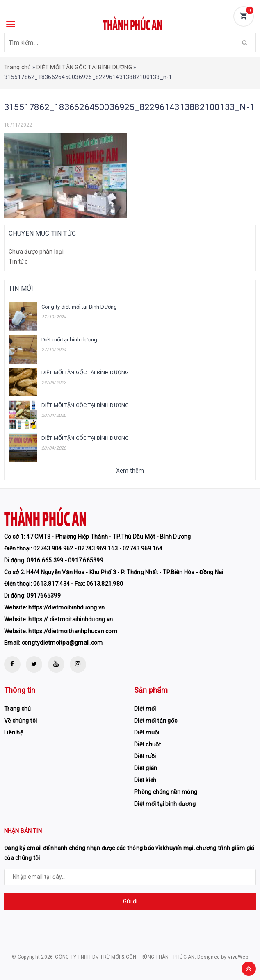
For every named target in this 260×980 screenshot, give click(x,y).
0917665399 (44, 596)
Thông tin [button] (20, 690)
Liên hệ (14, 732)
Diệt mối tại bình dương (69, 340)
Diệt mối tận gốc (156, 721)
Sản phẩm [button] (151, 690)
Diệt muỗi (147, 732)
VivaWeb (238, 957)
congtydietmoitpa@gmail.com (62, 643)
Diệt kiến (145, 780)
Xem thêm (130, 471)
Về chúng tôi (21, 721)
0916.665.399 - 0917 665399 (65, 560)
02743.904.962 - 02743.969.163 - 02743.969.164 (98, 548)
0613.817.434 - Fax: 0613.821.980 (78, 584)
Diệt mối (145, 709)
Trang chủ (17, 67)
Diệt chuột (148, 744)
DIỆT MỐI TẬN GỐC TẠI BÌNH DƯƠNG (84, 67)
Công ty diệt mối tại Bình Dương (79, 307)
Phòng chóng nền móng (166, 792)
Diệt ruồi (145, 756)
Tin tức (18, 261)
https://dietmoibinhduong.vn (66, 607)
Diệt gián (146, 768)
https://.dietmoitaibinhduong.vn (71, 619)
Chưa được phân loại (36, 252)
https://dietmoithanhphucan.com (73, 631)
